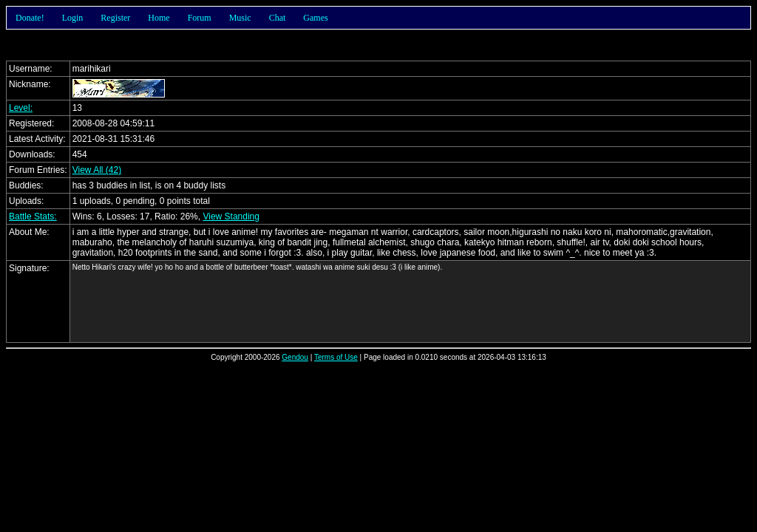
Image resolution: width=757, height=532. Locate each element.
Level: (21, 108)
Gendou (295, 357)
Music (240, 18)
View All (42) (97, 170)
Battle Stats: (33, 216)
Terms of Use (336, 357)
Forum (200, 18)
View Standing (231, 216)
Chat (278, 18)
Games (315, 18)
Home (159, 18)
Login (73, 18)
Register (115, 18)
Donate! (30, 18)
